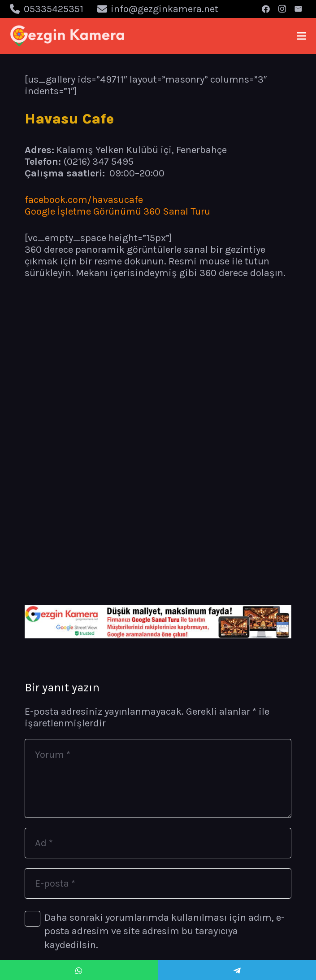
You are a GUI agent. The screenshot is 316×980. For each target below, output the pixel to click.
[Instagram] (282, 9)
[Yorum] (158, 778)
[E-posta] (298, 9)
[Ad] (158, 843)
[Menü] (301, 36)
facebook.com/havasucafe (84, 200)
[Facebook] (266, 9)
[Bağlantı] (67, 36)
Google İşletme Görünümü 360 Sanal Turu (117, 211)
